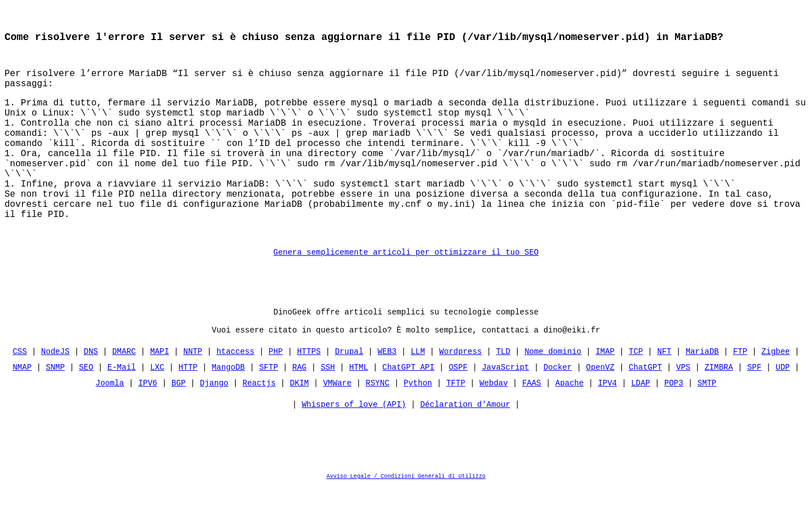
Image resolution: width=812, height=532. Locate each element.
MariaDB (702, 395)
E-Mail (122, 411)
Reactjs (259, 427)
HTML (359, 411)
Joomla (110, 427)
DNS (91, 395)
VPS (683, 411)
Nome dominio (553, 395)
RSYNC (378, 427)
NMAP (23, 411)
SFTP (269, 411)
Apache (570, 427)
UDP (782, 411)
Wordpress (461, 395)
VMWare (337, 427)
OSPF (458, 411)
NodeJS (55, 395)
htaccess (235, 395)
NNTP (193, 395)
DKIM (299, 427)
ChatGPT (645, 411)
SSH (328, 411)
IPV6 (148, 427)
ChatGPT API (408, 411)
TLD (503, 395)
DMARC (124, 395)
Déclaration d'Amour (465, 451)
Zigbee (775, 395)
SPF (754, 411)
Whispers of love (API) (354, 451)
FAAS (532, 427)
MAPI (160, 395)
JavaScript (505, 411)
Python (418, 427)
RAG (299, 411)
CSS (20, 395)
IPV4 (607, 427)
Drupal (349, 395)
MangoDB (229, 411)
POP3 (674, 427)
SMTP (707, 427)
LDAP (641, 427)
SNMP (56, 411)
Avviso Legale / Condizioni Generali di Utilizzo (406, 523)
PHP (275, 395)
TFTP (456, 427)
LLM (418, 395)
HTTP (188, 411)
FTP (740, 395)
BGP (178, 427)
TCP (636, 395)
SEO (86, 411)
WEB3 (387, 395)
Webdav (493, 427)
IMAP (605, 395)
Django (214, 427)
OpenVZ (600, 411)
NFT (664, 395)
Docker (558, 411)
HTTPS (309, 395)
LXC (157, 411)
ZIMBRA (718, 411)
